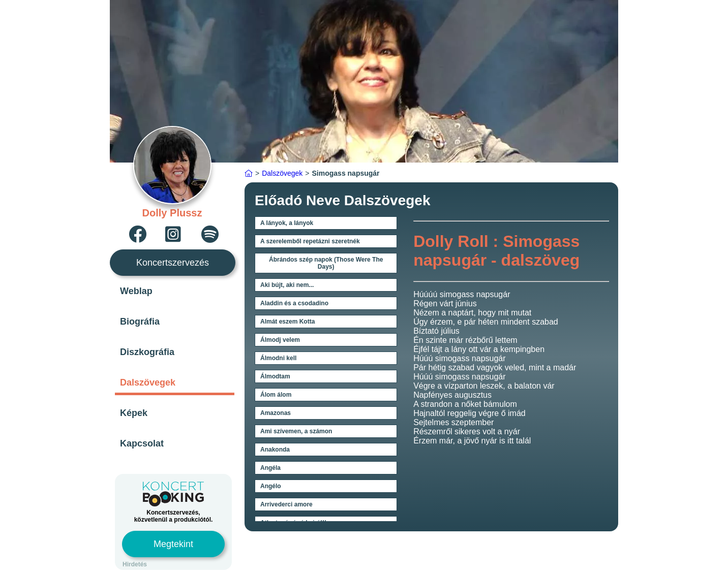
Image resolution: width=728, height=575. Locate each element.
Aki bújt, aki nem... (287, 285)
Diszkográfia (147, 352)
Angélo (271, 486)
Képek (134, 413)
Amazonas (276, 413)
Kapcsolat (142, 443)
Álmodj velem (280, 340)
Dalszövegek (148, 382)
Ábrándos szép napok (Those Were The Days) (326, 263)
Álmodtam (275, 376)
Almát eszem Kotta (287, 322)
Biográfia (140, 322)
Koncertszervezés (173, 263)
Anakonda (275, 450)
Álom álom (276, 395)
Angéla (270, 468)
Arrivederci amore (286, 504)
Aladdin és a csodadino (294, 303)
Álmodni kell (278, 358)
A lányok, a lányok (287, 223)
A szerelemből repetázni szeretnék (310, 241)
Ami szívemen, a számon (296, 431)
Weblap (136, 291)
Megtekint (173, 544)
